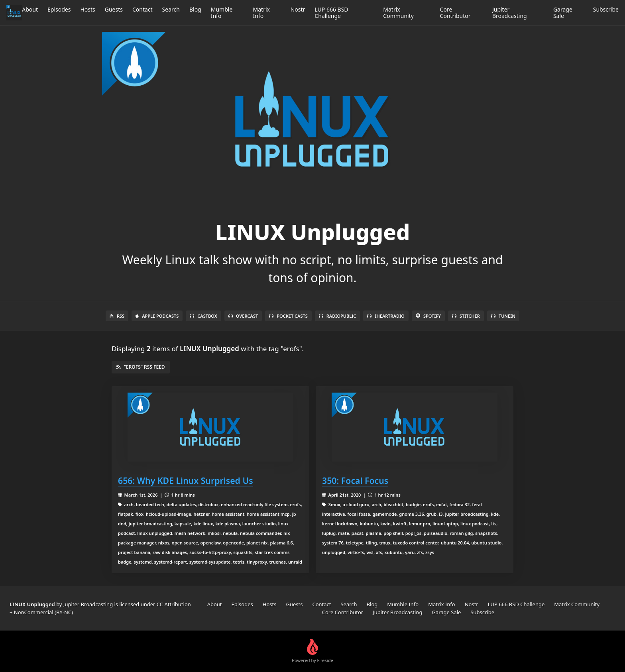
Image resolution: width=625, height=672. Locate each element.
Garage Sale (563, 13)
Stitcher (466, 316)
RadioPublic (338, 316)
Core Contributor (455, 13)
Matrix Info (261, 13)
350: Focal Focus (355, 480)
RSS (117, 316)
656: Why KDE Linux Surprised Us (186, 480)
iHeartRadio (386, 316)
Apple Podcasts (157, 316)
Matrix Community (398, 13)
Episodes (59, 9)
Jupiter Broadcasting (510, 13)
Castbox (203, 316)
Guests (114, 9)
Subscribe (606, 9)
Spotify (428, 316)
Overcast (243, 316)
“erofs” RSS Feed (141, 367)
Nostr (298, 9)
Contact (142, 9)
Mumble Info (222, 13)
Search (171, 9)
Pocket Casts (288, 316)
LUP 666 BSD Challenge (331, 13)
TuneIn (503, 316)
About (30, 9)
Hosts (87, 9)
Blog (195, 9)
